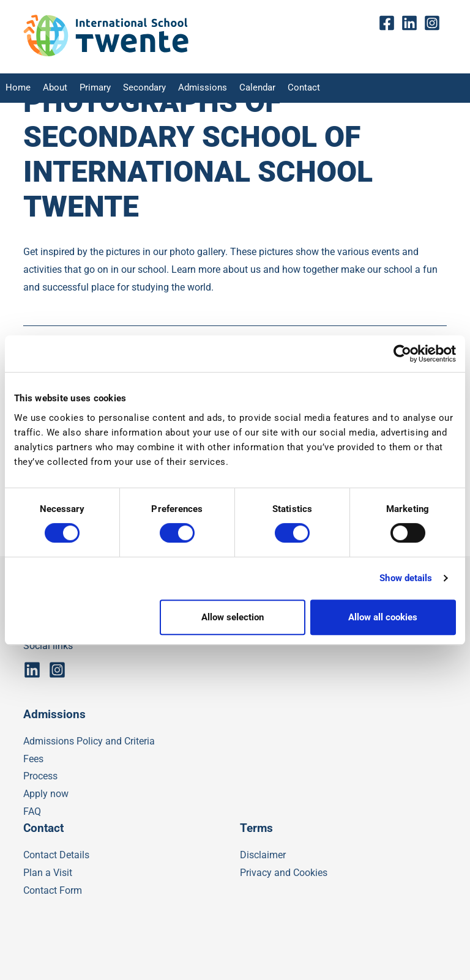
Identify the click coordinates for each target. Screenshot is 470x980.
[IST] (106, 54)
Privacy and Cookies (284, 873)
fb (390, 24)
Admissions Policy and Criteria (89, 741)
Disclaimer (263, 855)
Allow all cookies (383, 617)
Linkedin (412, 24)
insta (435, 24)
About (51, 88)
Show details (406, 578)
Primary (90, 88)
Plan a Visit (48, 873)
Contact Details (56, 855)
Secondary (138, 88)
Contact (288, 88)
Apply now (46, 794)
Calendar (244, 88)
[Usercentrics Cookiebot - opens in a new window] (402, 354)
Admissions (192, 88)
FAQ (32, 811)
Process (40, 776)
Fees (33, 759)
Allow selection (233, 617)
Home (16, 88)
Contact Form (53, 890)
